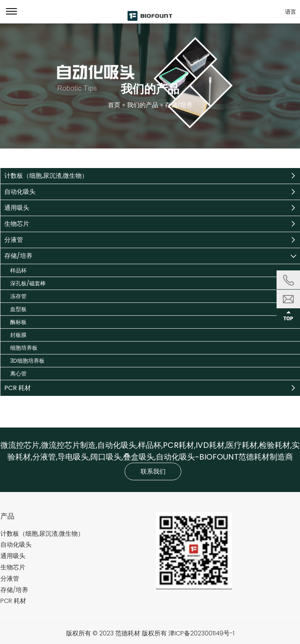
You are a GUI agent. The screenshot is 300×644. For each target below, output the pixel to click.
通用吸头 (17, 208)
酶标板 (18, 322)
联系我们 (153, 471)
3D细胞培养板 (27, 361)
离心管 (18, 374)
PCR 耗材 (18, 388)
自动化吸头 (20, 192)
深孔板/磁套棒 (28, 283)
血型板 (18, 309)
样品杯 (18, 270)
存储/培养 (18, 256)
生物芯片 (17, 224)
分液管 (14, 240)
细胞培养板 (24, 348)
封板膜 (18, 335)
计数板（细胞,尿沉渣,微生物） (46, 176)
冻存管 (18, 296)
